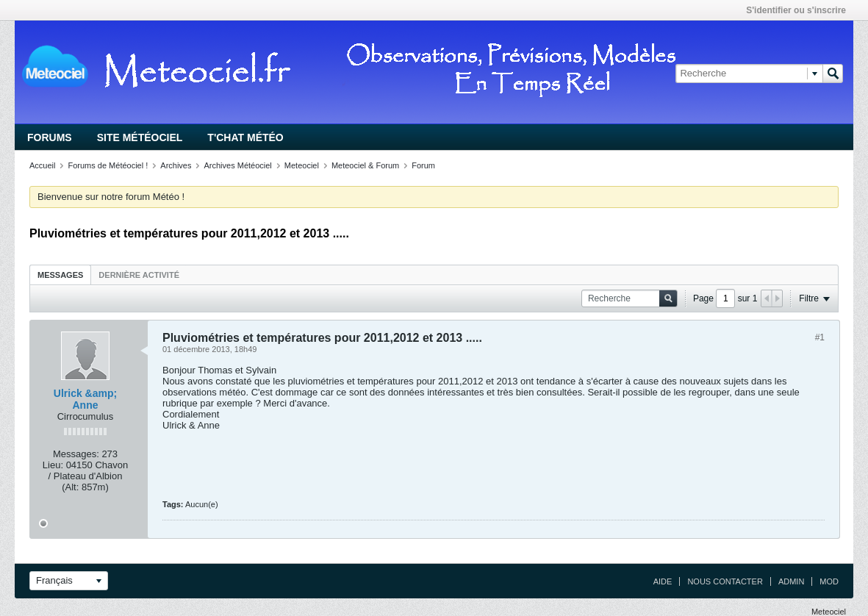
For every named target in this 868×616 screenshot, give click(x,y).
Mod (829, 581)
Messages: (76, 454)
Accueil (42, 165)
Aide (663, 581)
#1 (820, 337)
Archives (176, 165)
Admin (791, 581)
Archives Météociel (237, 165)
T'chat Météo (245, 137)
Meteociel (302, 165)
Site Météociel (140, 137)
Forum (423, 165)
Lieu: (53, 465)
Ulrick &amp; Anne (85, 399)
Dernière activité (139, 275)
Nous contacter (725, 581)
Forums (50, 137)
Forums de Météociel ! (108, 165)
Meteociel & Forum (365, 165)
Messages (60, 275)
